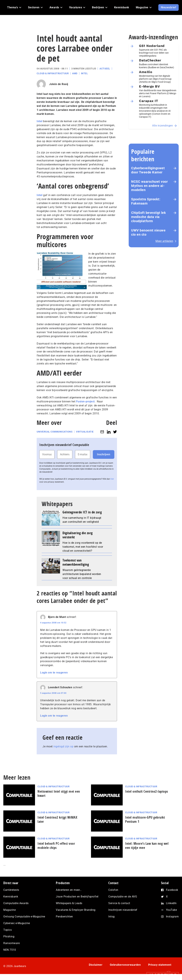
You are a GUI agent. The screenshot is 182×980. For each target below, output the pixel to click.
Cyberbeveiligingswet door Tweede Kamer (148, 170)
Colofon (113, 890)
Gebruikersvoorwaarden (125, 965)
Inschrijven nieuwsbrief (123, 910)
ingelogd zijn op (63, 746)
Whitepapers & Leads (69, 903)
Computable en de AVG (123, 897)
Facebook (172, 890)
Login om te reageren (54, 673)
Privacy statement (160, 965)
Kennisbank (11, 897)
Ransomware (11, 943)
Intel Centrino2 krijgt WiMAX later (57, 819)
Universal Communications (55, 432)
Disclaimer (96, 965)
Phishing (9, 936)
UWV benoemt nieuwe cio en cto (148, 232)
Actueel (105, 69)
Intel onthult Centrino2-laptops (147, 791)
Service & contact (119, 903)
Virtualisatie (85, 432)
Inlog (111, 917)
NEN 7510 (10, 950)
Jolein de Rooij (59, 84)
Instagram (172, 917)
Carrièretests (11, 890)
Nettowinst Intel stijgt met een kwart (59, 793)
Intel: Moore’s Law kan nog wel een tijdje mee (147, 846)
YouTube (171, 910)
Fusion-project (85, 401)
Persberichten (64, 917)
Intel (84, 73)
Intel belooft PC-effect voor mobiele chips (56, 846)
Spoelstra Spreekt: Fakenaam (146, 201)
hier (112, 479)
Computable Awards (16, 903)
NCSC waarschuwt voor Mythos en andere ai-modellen (149, 186)
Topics (7, 930)
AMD (75, 73)
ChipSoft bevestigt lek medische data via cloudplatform (148, 217)
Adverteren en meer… (69, 890)
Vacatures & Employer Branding (76, 910)
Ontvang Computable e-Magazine (24, 917)
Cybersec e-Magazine (17, 923)
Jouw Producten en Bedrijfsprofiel (77, 897)
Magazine (9, 910)
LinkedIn (171, 903)
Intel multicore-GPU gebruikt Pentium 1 (145, 819)
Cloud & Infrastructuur (53, 73)
